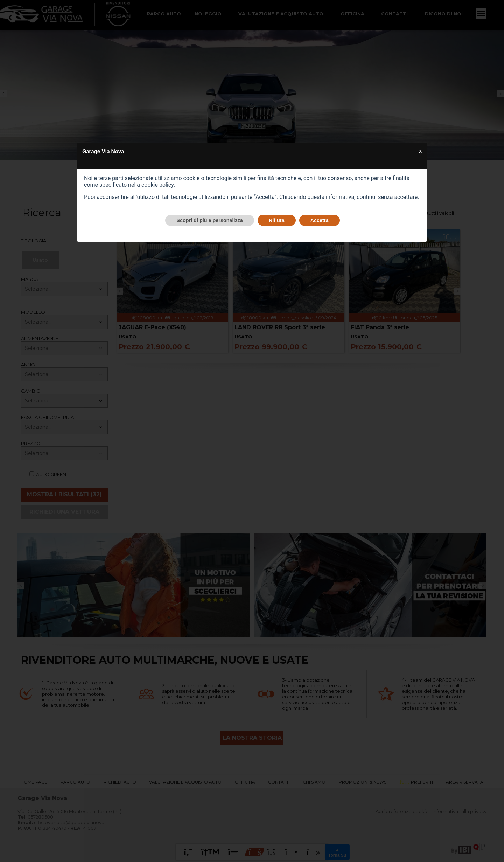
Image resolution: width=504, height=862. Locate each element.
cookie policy (157, 185)
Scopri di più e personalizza (210, 220)
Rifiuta (277, 220)
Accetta (320, 220)
